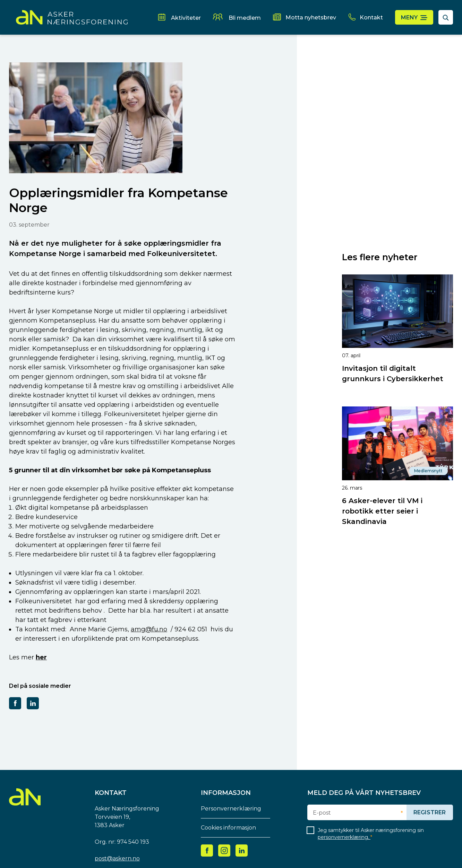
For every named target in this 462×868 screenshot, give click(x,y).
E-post (322, 813)
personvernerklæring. (344, 837)
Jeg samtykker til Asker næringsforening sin (371, 834)
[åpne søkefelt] (446, 17)
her (41, 657)
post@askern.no (117, 858)
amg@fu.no (149, 629)
